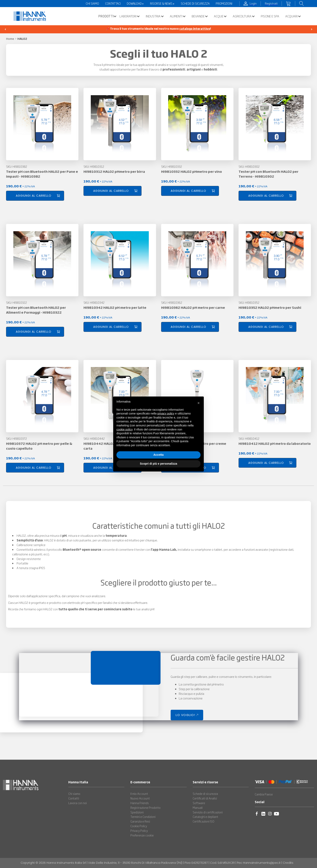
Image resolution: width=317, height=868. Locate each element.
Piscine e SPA (270, 16)
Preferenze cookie (142, 835)
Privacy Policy (139, 831)
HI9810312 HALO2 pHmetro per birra (114, 171)
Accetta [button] (159, 455)
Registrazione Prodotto (145, 808)
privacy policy (166, 413)
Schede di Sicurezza (195, 3)
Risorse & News (162, 3)
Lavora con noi (78, 803)
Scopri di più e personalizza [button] (158, 464)
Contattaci (113, 3)
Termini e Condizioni (143, 817)
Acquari (293, 16)
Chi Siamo (92, 3)
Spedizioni (137, 812)
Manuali (198, 808)
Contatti (74, 798)
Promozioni (224, 3)
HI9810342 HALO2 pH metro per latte (115, 307)
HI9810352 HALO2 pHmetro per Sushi (270, 307)
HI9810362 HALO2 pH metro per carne (193, 307)
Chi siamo (74, 794)
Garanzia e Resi (140, 821)
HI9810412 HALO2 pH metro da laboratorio (275, 443)
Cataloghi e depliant (205, 817)
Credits (288, 863)
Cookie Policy (139, 826)
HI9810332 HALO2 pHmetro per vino (192, 171)
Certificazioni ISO (203, 821)
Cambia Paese (264, 794)
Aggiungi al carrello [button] (34, 196)
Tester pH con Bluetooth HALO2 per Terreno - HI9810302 (268, 174)
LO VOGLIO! (185, 715)
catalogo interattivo (195, 28)
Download (135, 3)
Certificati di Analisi (205, 798)
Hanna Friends (140, 803)
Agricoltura (244, 16)
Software (199, 803)
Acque (220, 16)
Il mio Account (139, 794)
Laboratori (130, 16)
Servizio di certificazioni (208, 812)
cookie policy (124, 429)
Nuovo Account (140, 798)
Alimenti (178, 16)
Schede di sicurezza (205, 794)
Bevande (200, 16)
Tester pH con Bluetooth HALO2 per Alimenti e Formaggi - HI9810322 (36, 310)
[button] (106, 16)
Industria (155, 16)
